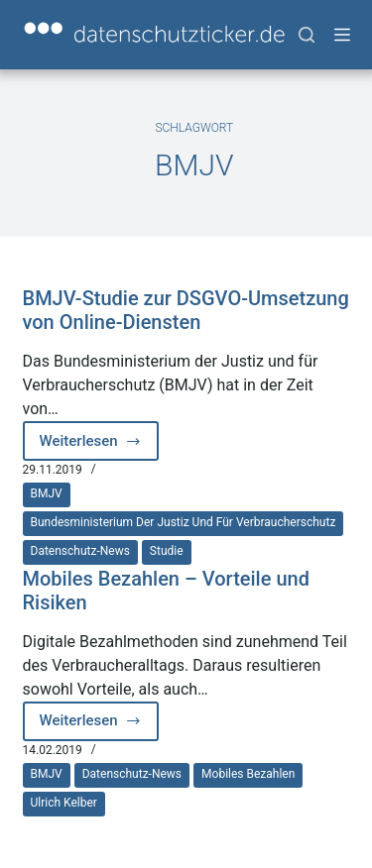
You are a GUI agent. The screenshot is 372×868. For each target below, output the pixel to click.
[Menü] (342, 35)
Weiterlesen (100, 446)
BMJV (47, 493)
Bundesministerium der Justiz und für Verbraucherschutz (184, 522)
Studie (167, 551)
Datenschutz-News (80, 551)
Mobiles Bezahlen (248, 774)
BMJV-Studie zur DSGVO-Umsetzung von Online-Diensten (186, 310)
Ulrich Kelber (64, 803)
